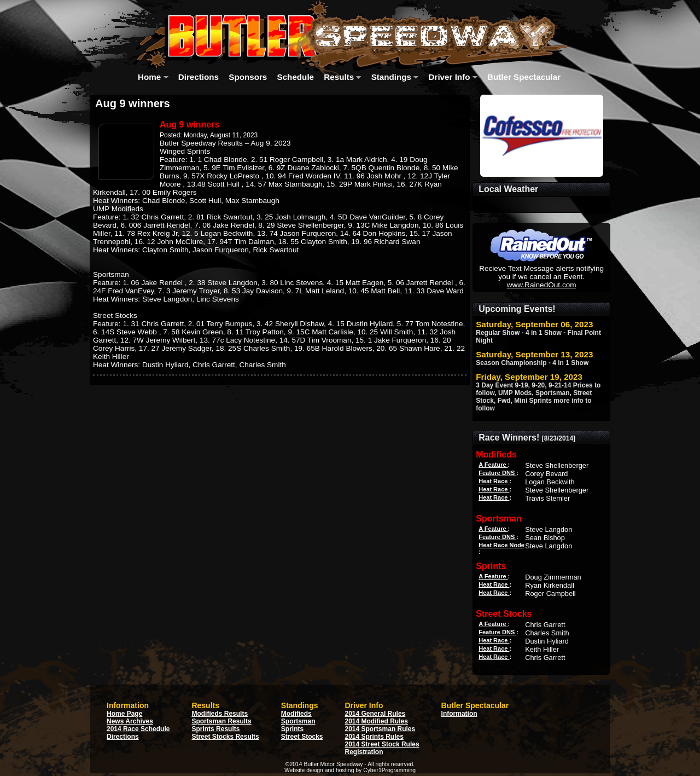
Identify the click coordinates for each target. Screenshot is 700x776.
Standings (395, 77)
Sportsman (298, 721)
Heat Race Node (501, 545)
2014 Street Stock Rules (382, 744)
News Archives (130, 721)
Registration (364, 752)
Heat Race (494, 481)
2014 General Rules (375, 714)
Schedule (296, 77)
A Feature (493, 465)
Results (342, 77)
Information (459, 714)
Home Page (124, 714)
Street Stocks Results (225, 737)
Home (153, 77)
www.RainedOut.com (542, 285)
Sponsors (248, 77)
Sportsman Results (221, 721)
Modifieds (296, 714)
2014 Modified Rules (377, 721)
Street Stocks (302, 737)
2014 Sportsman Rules (380, 729)
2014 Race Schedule (138, 729)
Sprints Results (215, 729)
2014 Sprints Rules (374, 737)
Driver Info (453, 77)
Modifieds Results (220, 714)
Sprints (292, 729)
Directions (199, 77)
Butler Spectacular (527, 77)
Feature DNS (497, 473)
